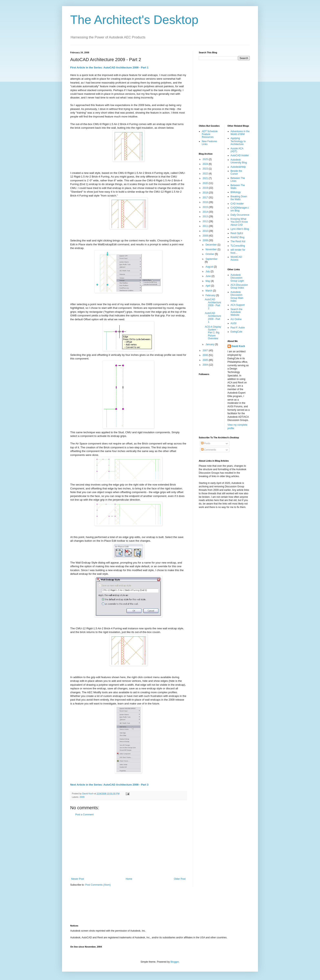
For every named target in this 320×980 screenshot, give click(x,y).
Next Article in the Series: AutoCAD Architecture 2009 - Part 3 (109, 785)
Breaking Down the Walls (239, 198)
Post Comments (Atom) (98, 885)
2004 (206, 365)
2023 (206, 169)
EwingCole (236, 332)
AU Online (236, 319)
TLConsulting (238, 246)
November (212, 249)
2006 (206, 355)
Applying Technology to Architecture (238, 141)
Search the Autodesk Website (237, 312)
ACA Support (238, 305)
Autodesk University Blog (239, 161)
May (208, 281)
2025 (206, 159)
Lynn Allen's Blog (240, 229)
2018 (206, 193)
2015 (206, 207)
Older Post (180, 879)
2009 (82, 797)
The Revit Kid (238, 241)
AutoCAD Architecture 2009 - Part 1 (213, 318)
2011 (206, 226)
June (208, 276)
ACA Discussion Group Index (239, 286)
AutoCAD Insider (240, 155)
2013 (206, 217)
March (209, 291)
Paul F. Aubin (238, 328)
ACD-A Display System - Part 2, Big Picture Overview (213, 333)
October (210, 254)
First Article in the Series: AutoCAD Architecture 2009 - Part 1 (109, 68)
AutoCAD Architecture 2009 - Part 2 (213, 304)
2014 (206, 212)
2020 (206, 183)
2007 (206, 350)
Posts (206, 443)
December (212, 245)
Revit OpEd (237, 233)
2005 (206, 360)
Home (129, 879)
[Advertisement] (128, 847)
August (210, 267)
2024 (206, 164)
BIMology (236, 192)
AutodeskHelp (238, 167)
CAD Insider (237, 204)
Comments (208, 450)
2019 (206, 188)
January (210, 344)
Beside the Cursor (236, 172)
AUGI (234, 323)
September (212, 259)
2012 (206, 221)
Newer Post (78, 879)
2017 (206, 198)
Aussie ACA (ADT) (237, 150)
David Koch (238, 346)
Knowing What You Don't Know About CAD (239, 222)
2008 (206, 240)
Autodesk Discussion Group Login (237, 278)
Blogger (175, 962)
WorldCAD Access (236, 258)
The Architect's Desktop (134, 20)
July (208, 271)
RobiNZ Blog (238, 237)
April (208, 286)
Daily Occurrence (240, 215)
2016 (206, 202)
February (211, 295)
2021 (206, 178)
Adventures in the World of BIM (240, 133)
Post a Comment (84, 815)
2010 (206, 231)
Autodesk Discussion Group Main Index (237, 296)
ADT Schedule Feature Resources (210, 134)
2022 (206, 174)
